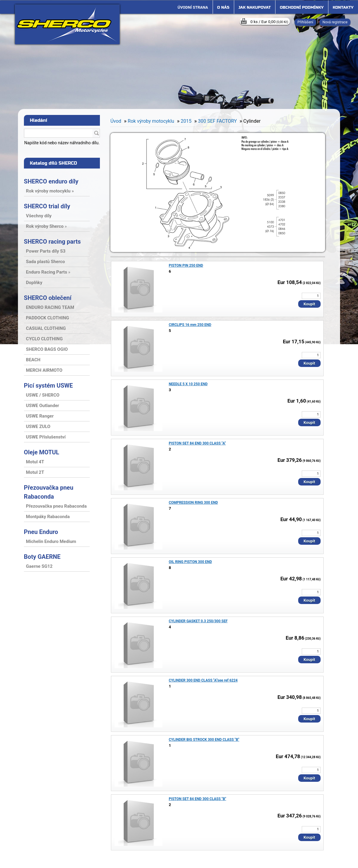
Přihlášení (306, 22)
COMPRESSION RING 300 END (193, 503)
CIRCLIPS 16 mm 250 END (190, 325)
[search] (96, 133)
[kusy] (311, 296)
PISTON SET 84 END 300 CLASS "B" (197, 799)
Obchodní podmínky (302, 7)
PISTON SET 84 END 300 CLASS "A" (197, 443)
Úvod (116, 121)
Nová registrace (335, 22)
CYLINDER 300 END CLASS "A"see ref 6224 (203, 680)
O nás (223, 7)
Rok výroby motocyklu (151, 121)
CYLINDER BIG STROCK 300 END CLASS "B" (204, 740)
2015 (186, 121)
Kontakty (343, 7)
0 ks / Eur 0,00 (269, 22)
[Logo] (67, 24)
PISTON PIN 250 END (186, 265)
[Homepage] (193, 7)
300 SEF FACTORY (217, 121)
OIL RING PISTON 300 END (190, 562)
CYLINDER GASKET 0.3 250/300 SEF (198, 621)
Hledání (39, 120)
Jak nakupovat (255, 7)
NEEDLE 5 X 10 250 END (188, 384)
